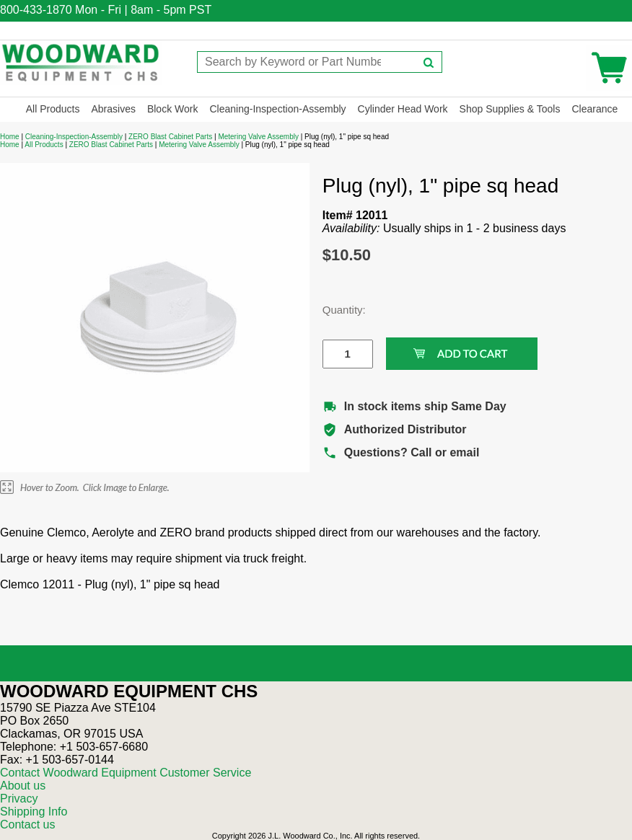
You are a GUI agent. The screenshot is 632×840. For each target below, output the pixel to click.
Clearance (594, 109)
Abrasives (113, 109)
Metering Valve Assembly (258, 137)
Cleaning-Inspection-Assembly (277, 109)
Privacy (19, 799)
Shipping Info (34, 812)
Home (10, 137)
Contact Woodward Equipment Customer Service (126, 773)
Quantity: (337, 310)
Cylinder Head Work (403, 109)
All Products (53, 109)
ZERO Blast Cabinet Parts (170, 137)
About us (23, 786)
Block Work (173, 109)
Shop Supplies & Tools (510, 109)
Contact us (27, 824)
